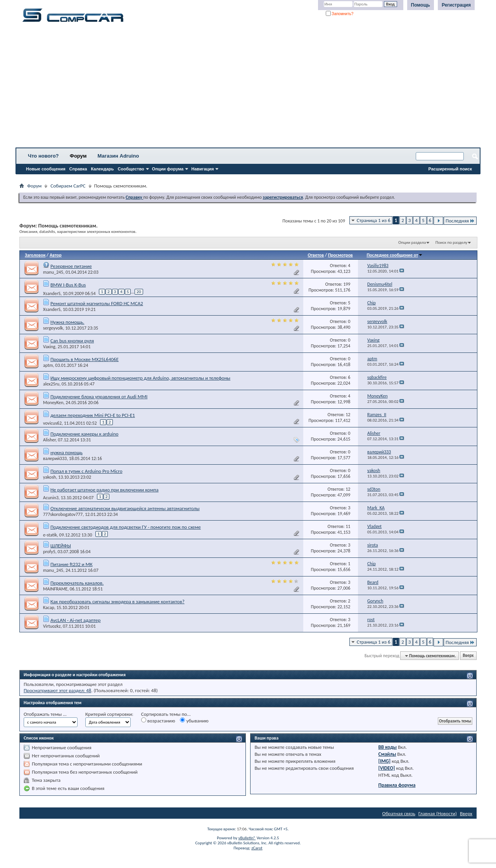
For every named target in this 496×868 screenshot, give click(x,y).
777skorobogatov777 (63, 514)
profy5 (49, 552)
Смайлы (387, 754)
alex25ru (51, 384)
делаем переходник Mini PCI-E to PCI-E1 (93, 415)
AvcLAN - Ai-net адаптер (75, 620)
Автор (56, 255)
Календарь (102, 169)
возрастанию (158, 720)
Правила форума (397, 785)
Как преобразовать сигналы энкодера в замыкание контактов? (118, 602)
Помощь (421, 5)
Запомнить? (340, 14)
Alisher (49, 440)
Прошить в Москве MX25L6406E (85, 359)
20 (139, 292)
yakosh (49, 477)
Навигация (202, 169)
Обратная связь (399, 813)
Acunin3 (51, 498)
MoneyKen (53, 403)
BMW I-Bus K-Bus (68, 285)
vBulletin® (247, 838)
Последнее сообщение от (394, 255)
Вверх (468, 656)
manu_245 (53, 272)
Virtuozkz (52, 626)
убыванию (194, 720)
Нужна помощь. (67, 322)
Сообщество (131, 169)
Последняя (460, 221)
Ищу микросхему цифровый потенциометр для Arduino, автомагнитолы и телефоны (140, 378)
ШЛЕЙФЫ (61, 546)
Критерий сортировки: (109, 714)
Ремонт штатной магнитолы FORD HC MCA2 (97, 303)
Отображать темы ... (45, 714)
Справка (78, 169)
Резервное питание (71, 266)
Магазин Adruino (118, 156)
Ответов (316, 255)
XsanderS (52, 293)
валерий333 (55, 458)
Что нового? (43, 156)
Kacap (49, 608)
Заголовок (35, 255)
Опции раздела (412, 242)
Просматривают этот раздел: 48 (57, 690)
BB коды (388, 747)
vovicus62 (52, 423)
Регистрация (456, 5)
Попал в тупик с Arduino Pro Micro (86, 471)
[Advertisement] (242, 87)
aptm (48, 365)
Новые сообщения (46, 169)
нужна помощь (67, 452)
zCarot (257, 848)
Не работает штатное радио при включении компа (105, 490)
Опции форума (168, 169)
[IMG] (385, 761)
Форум (78, 156)
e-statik (50, 535)
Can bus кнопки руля (72, 341)
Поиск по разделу (451, 242)
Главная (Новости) (438, 813)
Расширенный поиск (450, 169)
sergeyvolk (53, 328)
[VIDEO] (387, 768)
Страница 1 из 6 (374, 220)
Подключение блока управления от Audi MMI (99, 397)
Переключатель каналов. (77, 583)
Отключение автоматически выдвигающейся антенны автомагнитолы (125, 508)
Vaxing (49, 347)
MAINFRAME (55, 589)
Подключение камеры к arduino (84, 434)
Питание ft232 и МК (72, 564)
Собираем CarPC (68, 186)
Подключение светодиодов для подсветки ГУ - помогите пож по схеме (126, 527)
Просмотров (340, 255)
